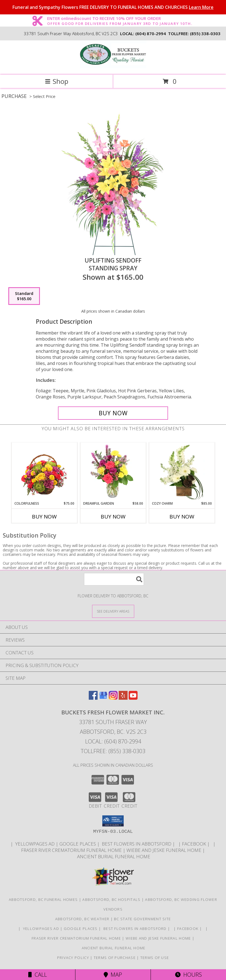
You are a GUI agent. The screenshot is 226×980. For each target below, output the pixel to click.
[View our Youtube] (133, 698)
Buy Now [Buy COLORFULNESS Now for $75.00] (44, 517)
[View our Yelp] (123, 698)
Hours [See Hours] (188, 975)
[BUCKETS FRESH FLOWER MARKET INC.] (113, 67)
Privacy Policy (73, 958)
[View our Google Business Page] (103, 698)
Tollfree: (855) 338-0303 (113, 751)
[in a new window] (177, 844)
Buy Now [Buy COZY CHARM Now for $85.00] (182, 517)
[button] (113, 821)
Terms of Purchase (115, 958)
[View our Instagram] (113, 698)
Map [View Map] (113, 975)
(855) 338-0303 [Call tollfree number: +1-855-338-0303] (205, 33)
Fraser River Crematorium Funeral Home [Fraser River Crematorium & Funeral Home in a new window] (72, 850)
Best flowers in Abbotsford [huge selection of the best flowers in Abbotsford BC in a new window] (137, 844)
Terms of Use (155, 958)
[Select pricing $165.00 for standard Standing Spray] (24, 296)
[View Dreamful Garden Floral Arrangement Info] (113, 472)
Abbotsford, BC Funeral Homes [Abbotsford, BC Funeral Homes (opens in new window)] (43, 899)
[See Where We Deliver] (113, 611)
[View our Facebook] (93, 698)
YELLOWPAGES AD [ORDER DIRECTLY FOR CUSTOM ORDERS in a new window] (35, 844)
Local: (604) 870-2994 (113, 741)
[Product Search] (114, 579)
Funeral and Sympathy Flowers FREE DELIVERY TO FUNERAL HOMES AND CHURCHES (113, 7)
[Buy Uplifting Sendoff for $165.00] (113, 413)
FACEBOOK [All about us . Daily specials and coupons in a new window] (195, 844)
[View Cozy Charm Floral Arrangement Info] (182, 472)
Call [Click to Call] (38, 975)
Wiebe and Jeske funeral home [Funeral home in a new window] (164, 850)
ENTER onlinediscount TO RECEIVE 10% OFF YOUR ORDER (120, 19)
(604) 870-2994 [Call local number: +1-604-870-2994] (151, 33)
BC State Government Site (142, 919)
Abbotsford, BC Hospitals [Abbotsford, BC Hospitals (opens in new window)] (111, 899)
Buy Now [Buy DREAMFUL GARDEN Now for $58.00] (113, 517)
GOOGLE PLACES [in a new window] (78, 844)
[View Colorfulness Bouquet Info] (44, 472)
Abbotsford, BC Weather (82, 919)
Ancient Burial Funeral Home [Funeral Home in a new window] (113, 856)
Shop (57, 81)
